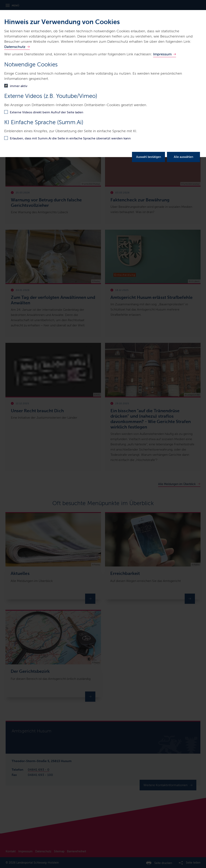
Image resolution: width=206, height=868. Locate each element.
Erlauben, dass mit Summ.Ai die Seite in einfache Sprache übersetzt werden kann (70, 138)
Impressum (162, 54)
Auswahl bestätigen (149, 157)
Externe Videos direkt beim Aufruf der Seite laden (47, 112)
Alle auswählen (183, 157)
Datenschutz (15, 47)
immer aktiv (19, 86)
